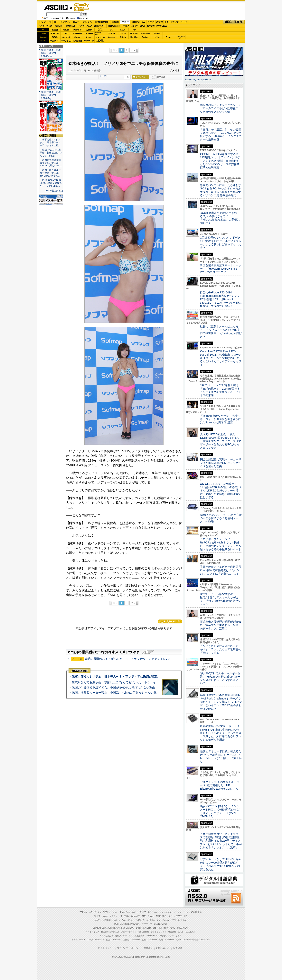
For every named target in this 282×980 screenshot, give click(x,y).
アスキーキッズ (45, 26)
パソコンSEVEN (100, 30)
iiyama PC (136, 916)
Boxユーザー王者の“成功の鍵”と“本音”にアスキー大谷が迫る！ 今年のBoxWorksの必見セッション (220, 599)
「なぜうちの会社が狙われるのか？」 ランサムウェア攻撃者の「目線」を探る (221, 649)
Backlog (134, 37)
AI (50, 22)
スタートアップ (171, 22)
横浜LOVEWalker (113, 940)
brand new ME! (160, 924)
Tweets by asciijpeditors (198, 79)
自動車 (115, 22)
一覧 (127, 77)
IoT (56, 22)
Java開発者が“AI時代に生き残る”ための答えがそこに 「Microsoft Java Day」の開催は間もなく (220, 218)
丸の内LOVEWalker (184, 940)
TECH (76, 22)
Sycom (89, 30)
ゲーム (184, 22)
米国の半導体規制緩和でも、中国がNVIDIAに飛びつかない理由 (113, 687)
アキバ (151, 22)
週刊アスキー (100, 26)
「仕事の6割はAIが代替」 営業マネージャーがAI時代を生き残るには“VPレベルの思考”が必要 (220, 419)
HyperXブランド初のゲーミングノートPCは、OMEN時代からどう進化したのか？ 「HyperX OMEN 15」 (220, 811)
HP (134, 30)
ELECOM (55, 34)
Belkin (157, 34)
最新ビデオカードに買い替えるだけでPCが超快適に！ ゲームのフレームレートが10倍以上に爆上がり (221, 756)
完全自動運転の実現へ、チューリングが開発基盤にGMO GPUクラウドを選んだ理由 (221, 463)
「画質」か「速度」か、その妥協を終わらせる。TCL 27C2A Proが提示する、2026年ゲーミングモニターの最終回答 (221, 134)
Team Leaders (143, 932)
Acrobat (66, 37)
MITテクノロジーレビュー (170, 936)
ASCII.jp (56, 7)
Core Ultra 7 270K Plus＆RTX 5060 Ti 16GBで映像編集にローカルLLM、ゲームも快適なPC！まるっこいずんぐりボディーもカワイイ (221, 358)
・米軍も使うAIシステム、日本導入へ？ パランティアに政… (50, 143)
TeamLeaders (114, 26)
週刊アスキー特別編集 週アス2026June (51, 53)
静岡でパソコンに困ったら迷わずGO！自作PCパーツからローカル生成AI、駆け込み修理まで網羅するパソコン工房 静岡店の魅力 (221, 190)
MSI (112, 30)
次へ (133, 50)
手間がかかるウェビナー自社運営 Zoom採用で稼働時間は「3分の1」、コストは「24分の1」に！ (222, 570)
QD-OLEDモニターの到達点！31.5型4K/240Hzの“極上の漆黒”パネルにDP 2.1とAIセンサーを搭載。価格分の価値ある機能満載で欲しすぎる (221, 491)
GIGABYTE (89, 34)
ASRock (111, 34)
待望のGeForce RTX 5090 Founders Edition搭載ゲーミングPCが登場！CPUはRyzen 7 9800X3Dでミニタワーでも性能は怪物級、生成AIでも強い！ (221, 299)
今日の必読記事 (107, 936)
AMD (66, 34)
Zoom (168, 37)
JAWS (55, 37)
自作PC (136, 22)
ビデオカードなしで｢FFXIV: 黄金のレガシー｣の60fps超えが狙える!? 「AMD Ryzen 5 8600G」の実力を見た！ (220, 864)
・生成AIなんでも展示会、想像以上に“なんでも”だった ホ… (51, 153)
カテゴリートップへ (170, 621)
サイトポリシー (106, 948)
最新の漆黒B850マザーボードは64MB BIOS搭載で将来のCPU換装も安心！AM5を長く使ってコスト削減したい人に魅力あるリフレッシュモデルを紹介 (221, 733)
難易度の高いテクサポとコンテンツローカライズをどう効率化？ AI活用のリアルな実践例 (221, 108)
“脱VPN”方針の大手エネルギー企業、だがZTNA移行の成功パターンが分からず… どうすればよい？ (220, 678)
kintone (78, 37)
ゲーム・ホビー (82, 7)
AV (144, 22)
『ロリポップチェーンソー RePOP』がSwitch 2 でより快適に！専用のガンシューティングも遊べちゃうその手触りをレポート (221, 544)
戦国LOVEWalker (202, 940)
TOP (82, 912)
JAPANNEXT (77, 41)
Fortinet (146, 37)
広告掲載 (178, 948)
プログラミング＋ (159, 932)
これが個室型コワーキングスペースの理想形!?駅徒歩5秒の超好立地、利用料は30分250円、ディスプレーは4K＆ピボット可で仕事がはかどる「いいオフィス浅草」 (221, 841)
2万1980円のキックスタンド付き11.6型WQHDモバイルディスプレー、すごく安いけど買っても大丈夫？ (221, 243)
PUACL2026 (162, 26)
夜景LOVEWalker (149, 940)
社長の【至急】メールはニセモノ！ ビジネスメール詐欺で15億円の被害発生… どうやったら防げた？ (221, 332)
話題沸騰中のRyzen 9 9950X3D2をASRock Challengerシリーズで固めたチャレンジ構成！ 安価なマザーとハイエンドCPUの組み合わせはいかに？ (221, 702)
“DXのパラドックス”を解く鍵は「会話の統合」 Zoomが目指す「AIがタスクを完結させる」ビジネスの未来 (220, 390)
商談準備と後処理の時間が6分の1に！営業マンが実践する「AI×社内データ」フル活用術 (221, 625)
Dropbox (112, 37)
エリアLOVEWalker (96, 940)
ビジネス (65, 22)
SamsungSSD (98, 33)
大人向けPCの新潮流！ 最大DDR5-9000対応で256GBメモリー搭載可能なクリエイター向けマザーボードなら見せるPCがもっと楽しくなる (221, 441)
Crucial (123, 34)
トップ (42, 22)
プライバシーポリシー (129, 948)
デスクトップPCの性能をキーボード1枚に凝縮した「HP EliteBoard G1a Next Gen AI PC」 (221, 785)
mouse (66, 30)
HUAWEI (134, 34)
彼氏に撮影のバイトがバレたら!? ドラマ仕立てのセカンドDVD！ (128, 659)
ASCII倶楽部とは (54, 191)
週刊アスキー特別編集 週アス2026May (51, 95)
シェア (103, 76)
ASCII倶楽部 (234, 22)
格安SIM (59, 26)
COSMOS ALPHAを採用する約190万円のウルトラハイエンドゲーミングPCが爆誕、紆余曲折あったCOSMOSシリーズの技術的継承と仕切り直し (220, 161)
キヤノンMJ (66, 41)
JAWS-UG (108, 920)
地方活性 (151, 26)
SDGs (143, 26)
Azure (89, 37)
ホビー (125, 22)
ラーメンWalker (78, 940)
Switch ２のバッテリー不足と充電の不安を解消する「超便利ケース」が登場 (221, 518)
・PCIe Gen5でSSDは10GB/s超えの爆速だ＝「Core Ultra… (51, 183)
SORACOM (129, 928)
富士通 (55, 30)
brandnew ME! (100, 41)
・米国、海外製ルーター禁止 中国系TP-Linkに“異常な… (50, 173)
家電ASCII (71, 26)
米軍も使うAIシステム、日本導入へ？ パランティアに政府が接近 (115, 676)
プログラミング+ (131, 26)
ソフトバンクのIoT (180, 37)
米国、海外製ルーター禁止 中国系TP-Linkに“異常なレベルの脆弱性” (118, 693)
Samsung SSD (99, 928)
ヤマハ (157, 37)
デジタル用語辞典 (136, 936)
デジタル (87, 22)
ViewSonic (146, 34)
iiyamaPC (77, 30)
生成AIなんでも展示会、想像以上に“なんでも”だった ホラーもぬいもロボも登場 (126, 682)
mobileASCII (152, 936)
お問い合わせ (163, 948)
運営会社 (148, 948)
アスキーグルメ (85, 26)
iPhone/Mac (102, 22)
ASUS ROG (77, 34)
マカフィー (55, 41)
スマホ (159, 22)
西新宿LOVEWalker (132, 940)
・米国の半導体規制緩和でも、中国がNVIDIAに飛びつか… (51, 163)
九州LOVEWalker (166, 940)
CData (123, 37)
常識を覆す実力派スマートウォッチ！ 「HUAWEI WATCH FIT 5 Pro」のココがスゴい (221, 269)
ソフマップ (89, 41)
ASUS (123, 30)
